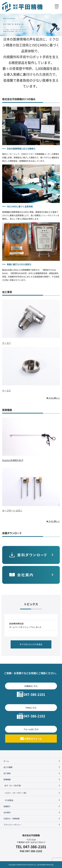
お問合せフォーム (33, 739)
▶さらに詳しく (53, 398)
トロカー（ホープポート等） (16, 793)
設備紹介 (7, 806)
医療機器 (7, 779)
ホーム (6, 761)
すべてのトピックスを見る (31, 644)
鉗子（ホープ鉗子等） (13, 785)
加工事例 (7, 773)
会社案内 (7, 812)
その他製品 (9, 800)
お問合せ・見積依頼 (11, 818)
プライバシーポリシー (12, 825)
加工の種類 (8, 767)
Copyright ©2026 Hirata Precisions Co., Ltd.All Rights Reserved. (31, 865)
